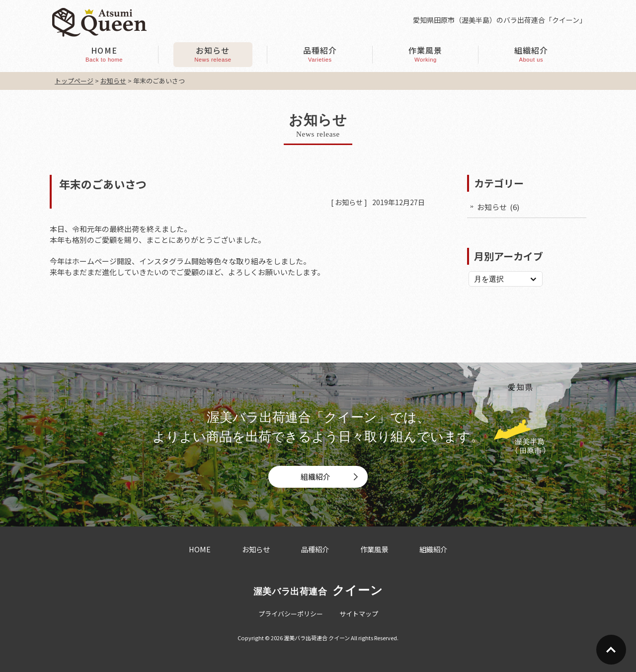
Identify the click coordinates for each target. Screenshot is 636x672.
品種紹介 (315, 549)
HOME (200, 549)
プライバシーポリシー (291, 614)
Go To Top (611, 650)
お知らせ (349, 202)
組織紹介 (316, 477)
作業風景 (374, 549)
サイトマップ (359, 614)
